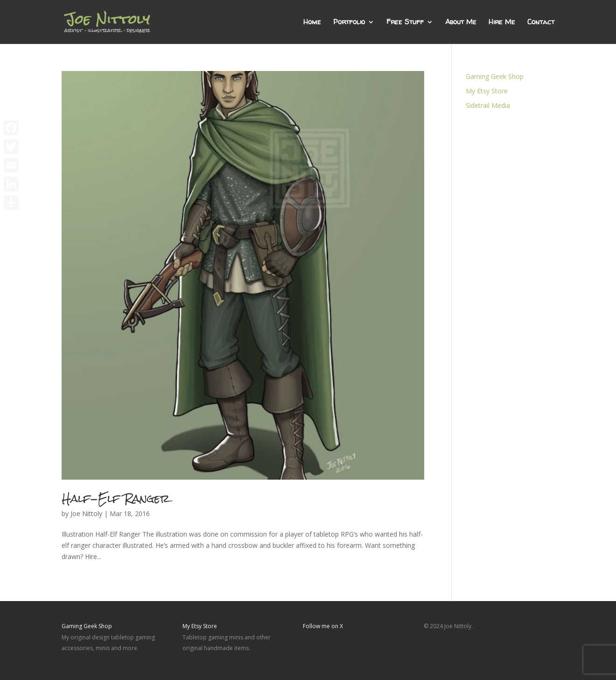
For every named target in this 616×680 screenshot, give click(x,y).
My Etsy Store (487, 91)
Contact (541, 23)
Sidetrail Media (488, 105)
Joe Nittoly (86, 514)
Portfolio (349, 23)
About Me (461, 23)
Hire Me (502, 23)
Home (312, 23)
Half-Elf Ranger (116, 499)
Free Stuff (405, 23)
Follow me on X (323, 626)
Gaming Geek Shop (495, 76)
